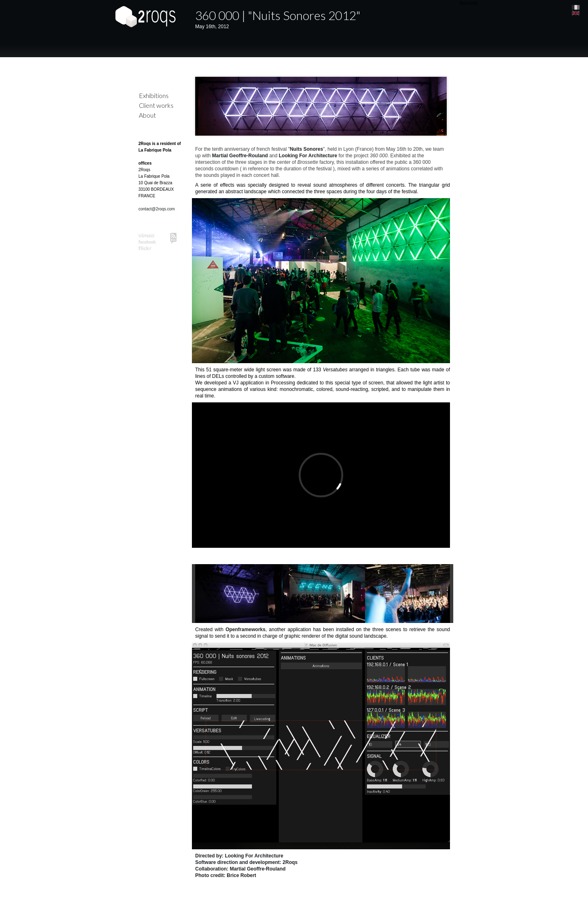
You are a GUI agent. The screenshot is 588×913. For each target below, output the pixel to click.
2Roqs (290, 862)
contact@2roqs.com (157, 209)
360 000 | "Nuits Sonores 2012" (278, 15)
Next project (471, 3)
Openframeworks (245, 630)
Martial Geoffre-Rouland (240, 156)
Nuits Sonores (306, 149)
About (147, 115)
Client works (156, 105)
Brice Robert (241, 875)
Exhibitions (154, 95)
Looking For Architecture (308, 156)
